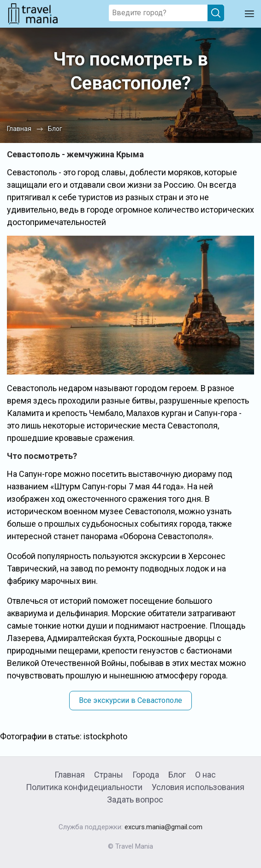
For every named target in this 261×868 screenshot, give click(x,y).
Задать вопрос (135, 800)
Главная (70, 775)
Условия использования (198, 787)
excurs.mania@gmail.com (163, 827)
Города (146, 775)
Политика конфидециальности (84, 787)
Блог (177, 775)
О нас (205, 775)
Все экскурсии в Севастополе (130, 700)
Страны (109, 775)
